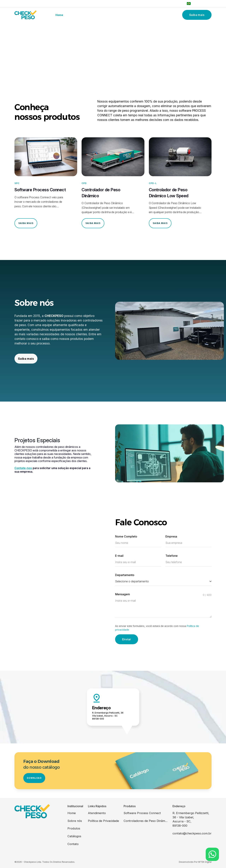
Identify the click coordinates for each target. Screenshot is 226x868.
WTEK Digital (205, 862)
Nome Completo (126, 536)
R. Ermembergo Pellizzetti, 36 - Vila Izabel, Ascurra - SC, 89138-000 (191, 819)
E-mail (119, 556)
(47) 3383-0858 (173, 3)
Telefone (172, 556)
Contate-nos (23, 468)
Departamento (125, 575)
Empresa (171, 536)
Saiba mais (197, 15)
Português (196, 4)
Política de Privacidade (103, 821)
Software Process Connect (142, 813)
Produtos (108, 15)
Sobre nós (83, 15)
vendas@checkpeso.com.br (33, 3)
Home (59, 15)
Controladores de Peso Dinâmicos (146, 821)
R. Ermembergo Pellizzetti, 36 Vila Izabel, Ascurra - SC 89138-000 (108, 716)
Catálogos (134, 15)
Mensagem (123, 594)
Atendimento (97, 813)
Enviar (127, 639)
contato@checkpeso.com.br (192, 833)
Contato (158, 15)
